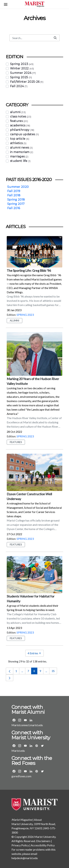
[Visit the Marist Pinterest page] (37, 746)
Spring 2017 (16, 204)
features (16, 442)
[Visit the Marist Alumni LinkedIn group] (31, 720)
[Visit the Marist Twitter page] (42, 746)
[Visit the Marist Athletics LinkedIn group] (31, 771)
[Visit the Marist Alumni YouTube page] (25, 720)
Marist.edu (18, 751)
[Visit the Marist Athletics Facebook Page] (14, 771)
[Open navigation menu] (6, 4)
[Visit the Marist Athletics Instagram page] (20, 771)
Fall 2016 (14, 208)
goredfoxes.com (21, 776)
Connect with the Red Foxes (32, 761)
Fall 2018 (14, 195)
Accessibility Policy (43, 845)
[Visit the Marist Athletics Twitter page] (42, 771)
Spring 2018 (16, 200)
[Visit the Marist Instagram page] (20, 746)
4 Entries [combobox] (36, 653)
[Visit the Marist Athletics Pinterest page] (37, 771)
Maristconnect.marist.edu (27, 725)
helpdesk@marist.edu (25, 858)
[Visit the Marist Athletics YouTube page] (25, 771)
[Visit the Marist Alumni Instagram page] (20, 720)
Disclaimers (43, 841)
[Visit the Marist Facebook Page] (14, 746)
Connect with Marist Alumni (28, 709)
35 (54, 672)
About (38, 820)
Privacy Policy (20, 845)
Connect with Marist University (31, 735)
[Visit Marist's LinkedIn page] (31, 746)
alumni (15, 320)
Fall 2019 (14, 191)
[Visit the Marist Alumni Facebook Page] (14, 720)
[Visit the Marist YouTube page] (25, 746)
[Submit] (55, 38)
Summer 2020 (18, 187)
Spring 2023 (25, 315)
